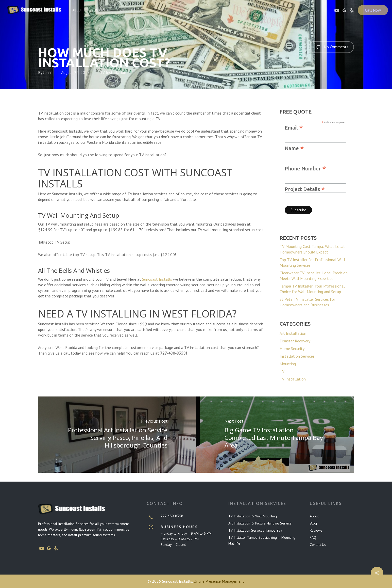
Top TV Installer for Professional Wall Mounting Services (312, 262)
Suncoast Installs (157, 279)
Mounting (288, 364)
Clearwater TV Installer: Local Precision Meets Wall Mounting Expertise (314, 276)
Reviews (316, 530)
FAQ (313, 537)
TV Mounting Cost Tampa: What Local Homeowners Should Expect (312, 249)
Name (294, 148)
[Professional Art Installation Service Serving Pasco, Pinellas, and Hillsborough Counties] (117, 435)
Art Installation (293, 333)
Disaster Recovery (295, 341)
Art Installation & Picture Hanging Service (260, 523)
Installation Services (297, 356)
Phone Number (305, 168)
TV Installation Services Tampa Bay (255, 530)
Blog (313, 523)
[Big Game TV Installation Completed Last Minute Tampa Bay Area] (275, 435)
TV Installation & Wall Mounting (253, 516)
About (314, 516)
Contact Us (318, 545)
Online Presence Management (219, 581)
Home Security (292, 348)
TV (282, 371)
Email (294, 127)
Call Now (373, 10)
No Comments (331, 47)
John (47, 72)
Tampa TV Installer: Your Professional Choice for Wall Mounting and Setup (312, 289)
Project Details (305, 189)
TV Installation (113, 72)
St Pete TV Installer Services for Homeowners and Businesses (307, 302)
